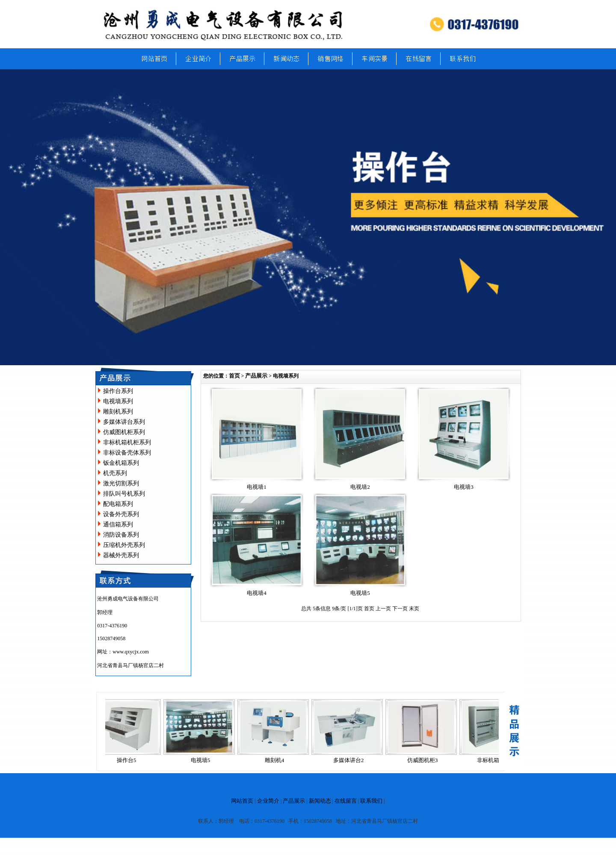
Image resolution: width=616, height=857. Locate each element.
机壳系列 (115, 473)
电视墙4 (257, 593)
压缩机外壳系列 (124, 545)
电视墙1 (257, 487)
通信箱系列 (118, 525)
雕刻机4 (276, 760)
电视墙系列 (118, 401)
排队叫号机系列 (124, 494)
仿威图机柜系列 (124, 432)
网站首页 (242, 801)
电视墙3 (464, 487)
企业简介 (268, 801)
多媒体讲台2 (350, 760)
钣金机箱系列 (121, 463)
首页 (234, 376)
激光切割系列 (121, 483)
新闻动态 (320, 801)
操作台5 (128, 760)
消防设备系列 (121, 535)
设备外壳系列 (121, 514)
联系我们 (371, 801)
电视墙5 (360, 593)
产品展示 (256, 376)
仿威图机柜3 (424, 760)
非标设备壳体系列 (127, 453)
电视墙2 (360, 487)
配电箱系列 (118, 504)
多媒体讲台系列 (124, 422)
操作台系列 (118, 391)
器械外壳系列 (121, 555)
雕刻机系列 (118, 412)
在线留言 (346, 801)
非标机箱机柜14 (498, 760)
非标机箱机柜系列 (127, 442)
